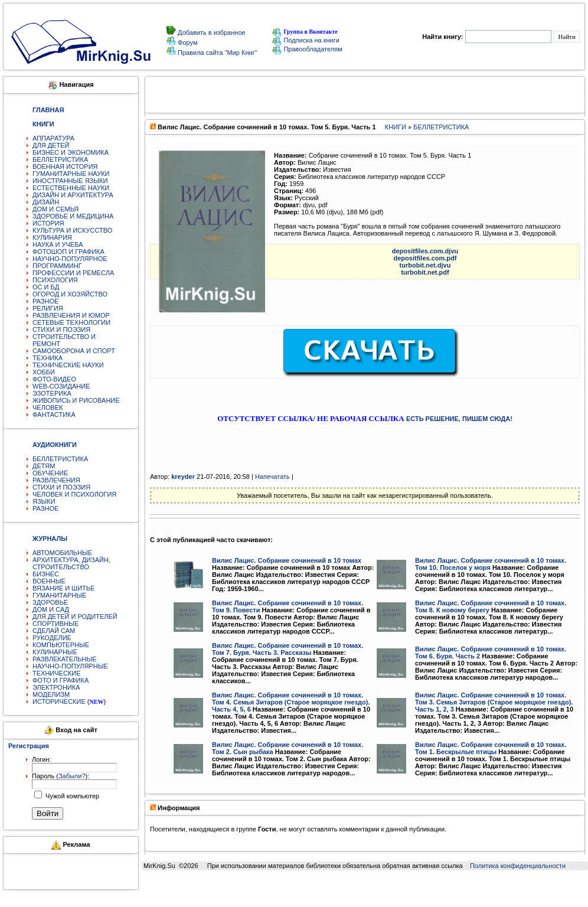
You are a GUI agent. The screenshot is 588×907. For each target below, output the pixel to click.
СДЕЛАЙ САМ (54, 631)
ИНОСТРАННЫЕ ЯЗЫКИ (70, 181)
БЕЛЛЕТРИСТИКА (60, 159)
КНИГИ (396, 127)
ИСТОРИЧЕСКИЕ (59, 702)
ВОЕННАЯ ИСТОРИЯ (65, 167)
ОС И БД (46, 287)
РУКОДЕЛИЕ (52, 638)
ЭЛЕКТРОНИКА (56, 687)
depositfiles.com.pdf (425, 258)
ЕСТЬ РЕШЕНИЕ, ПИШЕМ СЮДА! (459, 419)
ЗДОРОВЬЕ (50, 602)
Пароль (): (61, 776)
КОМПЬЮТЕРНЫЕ (61, 645)
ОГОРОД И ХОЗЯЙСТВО (70, 294)
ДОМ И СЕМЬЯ (55, 209)
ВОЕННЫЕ (49, 581)
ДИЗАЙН (46, 202)
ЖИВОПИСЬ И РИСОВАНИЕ (76, 400)
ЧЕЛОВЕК (48, 407)
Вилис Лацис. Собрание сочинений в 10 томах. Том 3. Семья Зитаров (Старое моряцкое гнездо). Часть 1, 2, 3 (494, 702)
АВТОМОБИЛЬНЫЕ (62, 553)
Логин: (42, 759)
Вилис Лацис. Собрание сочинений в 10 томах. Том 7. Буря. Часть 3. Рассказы (288, 649)
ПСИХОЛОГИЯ (55, 280)
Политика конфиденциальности (518, 866)
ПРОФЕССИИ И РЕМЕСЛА (73, 273)
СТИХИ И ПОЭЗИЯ (61, 329)
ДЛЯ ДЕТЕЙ (51, 145)
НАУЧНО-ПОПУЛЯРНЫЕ (70, 666)
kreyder (183, 477)
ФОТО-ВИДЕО (54, 379)
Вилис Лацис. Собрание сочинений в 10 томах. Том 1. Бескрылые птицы (491, 748)
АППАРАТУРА (53, 138)
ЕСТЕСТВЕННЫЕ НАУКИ (71, 188)
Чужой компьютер (71, 796)
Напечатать (272, 477)
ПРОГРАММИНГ (57, 266)
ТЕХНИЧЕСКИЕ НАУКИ (68, 365)
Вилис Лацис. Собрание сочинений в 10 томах (287, 560)
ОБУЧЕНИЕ (50, 473)
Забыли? (72, 776)
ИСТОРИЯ (48, 223)
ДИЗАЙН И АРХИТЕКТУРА (73, 195)
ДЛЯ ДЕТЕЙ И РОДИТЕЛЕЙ (75, 616)
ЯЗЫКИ (44, 501)
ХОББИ (44, 372)
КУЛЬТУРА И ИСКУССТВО (72, 230)
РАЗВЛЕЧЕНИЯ (56, 480)
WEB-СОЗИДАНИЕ (61, 386)
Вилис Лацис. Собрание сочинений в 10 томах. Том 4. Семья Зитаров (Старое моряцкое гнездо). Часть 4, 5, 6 (291, 702)
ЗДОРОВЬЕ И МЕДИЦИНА (73, 216)
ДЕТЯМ (44, 466)
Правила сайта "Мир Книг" (217, 53)
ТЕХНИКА (48, 358)
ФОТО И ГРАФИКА (61, 680)
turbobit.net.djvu (425, 265)
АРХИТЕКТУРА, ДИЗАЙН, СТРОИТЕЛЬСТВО (71, 563)
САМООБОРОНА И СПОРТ (74, 351)
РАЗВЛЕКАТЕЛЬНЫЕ (65, 659)
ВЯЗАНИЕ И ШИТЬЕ (63, 588)
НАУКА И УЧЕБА (58, 244)
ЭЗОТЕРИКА (52, 393)
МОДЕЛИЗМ (51, 694)
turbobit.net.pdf (425, 272)
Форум (187, 43)
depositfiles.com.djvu (425, 251)
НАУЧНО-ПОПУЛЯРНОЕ (70, 259)
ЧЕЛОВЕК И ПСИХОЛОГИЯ (74, 494)
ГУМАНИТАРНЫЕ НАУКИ (71, 174)
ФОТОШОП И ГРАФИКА (68, 252)
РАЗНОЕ (45, 301)
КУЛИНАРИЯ (52, 237)
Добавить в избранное (211, 32)
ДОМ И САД (51, 609)
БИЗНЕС (46, 574)
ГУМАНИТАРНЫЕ (59, 595)
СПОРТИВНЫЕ (55, 624)
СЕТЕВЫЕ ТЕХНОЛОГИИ (71, 322)
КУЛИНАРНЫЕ (55, 652)
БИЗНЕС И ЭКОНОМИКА (71, 152)
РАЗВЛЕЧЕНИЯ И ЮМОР (71, 315)
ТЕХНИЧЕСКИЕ (57, 673)
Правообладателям (307, 49)
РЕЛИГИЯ (48, 308)
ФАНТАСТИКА (54, 415)
